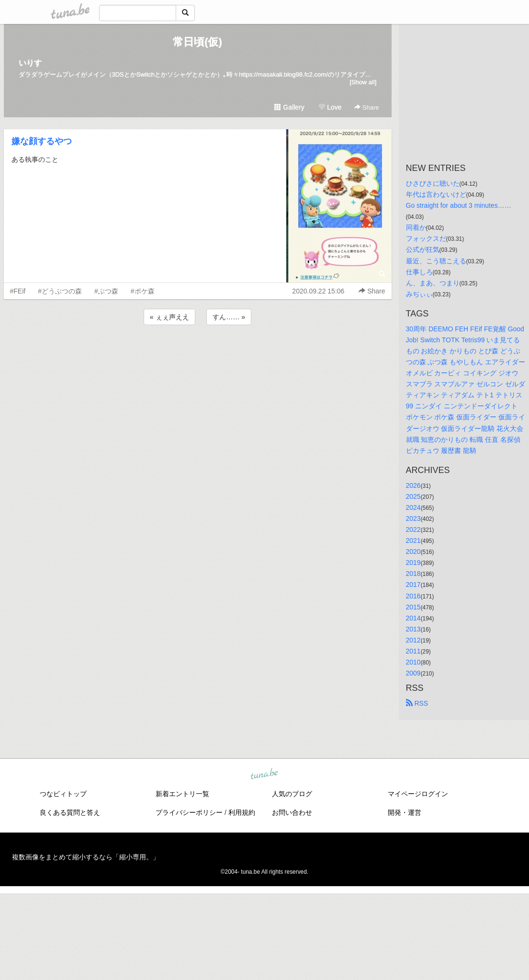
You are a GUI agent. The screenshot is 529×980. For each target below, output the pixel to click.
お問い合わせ (292, 812)
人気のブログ (292, 794)
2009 (413, 673)
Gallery (289, 107)
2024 (413, 507)
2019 (413, 563)
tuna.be (264, 775)
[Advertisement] (198, 353)
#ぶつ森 (106, 291)
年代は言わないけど (436, 194)
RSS (417, 703)
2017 (413, 585)
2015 (413, 607)
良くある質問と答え (70, 812)
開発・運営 (405, 812)
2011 (413, 651)
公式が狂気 (423, 249)
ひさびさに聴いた (433, 183)
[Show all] (363, 82)
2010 (413, 662)
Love (330, 107)
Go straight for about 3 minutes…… (459, 205)
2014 (413, 618)
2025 (413, 496)
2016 (413, 596)
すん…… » (229, 317)
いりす (30, 63)
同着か (416, 227)
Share (366, 107)
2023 (413, 518)
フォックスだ (426, 238)
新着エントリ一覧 (182, 794)
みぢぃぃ (419, 294)
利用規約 (242, 812)
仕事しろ (419, 272)
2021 (413, 541)
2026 (413, 485)
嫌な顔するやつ (42, 141)
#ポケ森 (143, 291)
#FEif (18, 291)
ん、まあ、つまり (433, 283)
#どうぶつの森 (60, 291)
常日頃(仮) (197, 42)
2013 (413, 629)
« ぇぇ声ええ (169, 317)
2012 (413, 640)
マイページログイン (418, 794)
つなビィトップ (63, 794)
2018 (413, 574)
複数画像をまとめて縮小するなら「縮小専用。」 (86, 857)
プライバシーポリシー (189, 812)
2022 (413, 529)
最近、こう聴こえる (436, 261)
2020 (413, 552)
